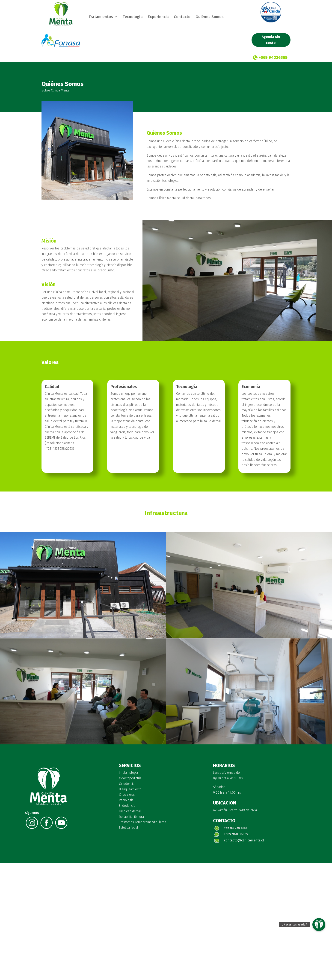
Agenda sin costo (271, 40)
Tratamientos (101, 17)
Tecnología (133, 17)
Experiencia (158, 17)
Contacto (182, 17)
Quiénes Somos (210, 17)
